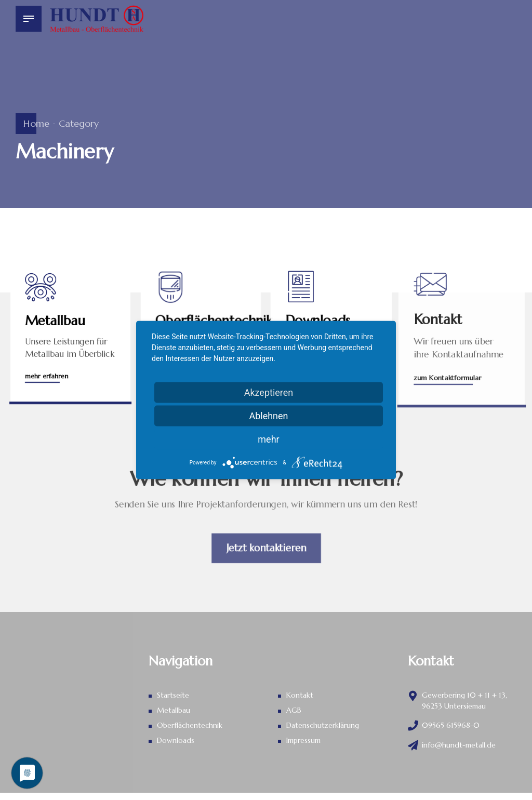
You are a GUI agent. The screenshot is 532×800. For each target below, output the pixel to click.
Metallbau (174, 710)
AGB (294, 710)
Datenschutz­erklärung (323, 725)
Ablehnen (268, 416)
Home (36, 123)
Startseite (173, 695)
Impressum (303, 740)
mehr (268, 439)
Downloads (176, 740)
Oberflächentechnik (190, 725)
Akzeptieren (269, 392)
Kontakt (300, 695)
